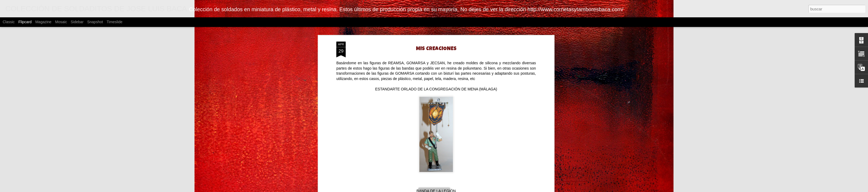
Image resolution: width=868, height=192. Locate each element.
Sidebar (77, 22)
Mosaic (61, 22)
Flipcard (25, 22)
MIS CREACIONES (436, 49)
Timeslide (115, 22)
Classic (9, 22)
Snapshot (95, 22)
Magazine (44, 22)
